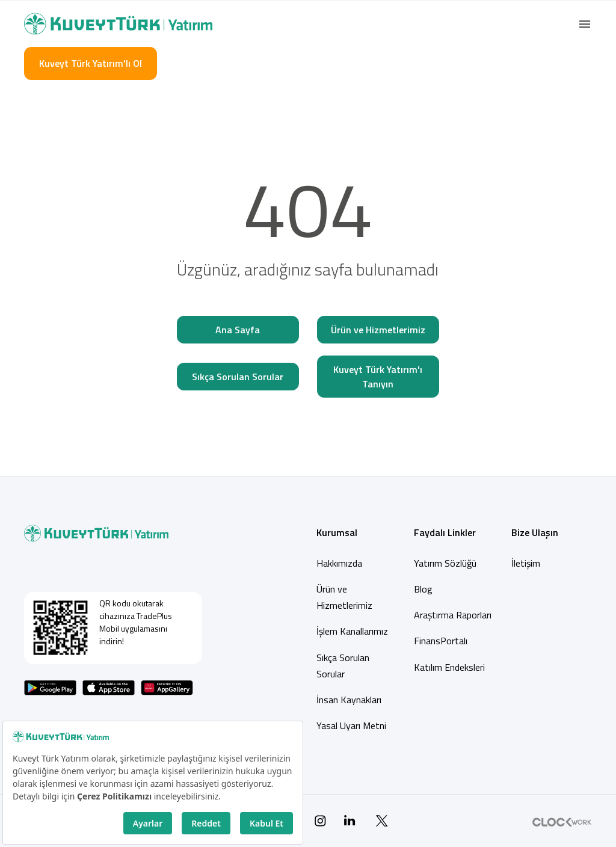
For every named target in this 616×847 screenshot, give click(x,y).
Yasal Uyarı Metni (351, 725)
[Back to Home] (118, 24)
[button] (585, 24)
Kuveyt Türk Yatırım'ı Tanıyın (378, 377)
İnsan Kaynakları (349, 700)
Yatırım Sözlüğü (445, 563)
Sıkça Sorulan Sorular (238, 377)
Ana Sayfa (238, 330)
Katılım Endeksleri (449, 667)
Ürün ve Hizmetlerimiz (378, 330)
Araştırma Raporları (453, 615)
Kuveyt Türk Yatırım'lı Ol (91, 63)
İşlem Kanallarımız (352, 631)
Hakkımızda (339, 563)
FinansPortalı (441, 641)
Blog (423, 589)
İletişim (526, 563)
